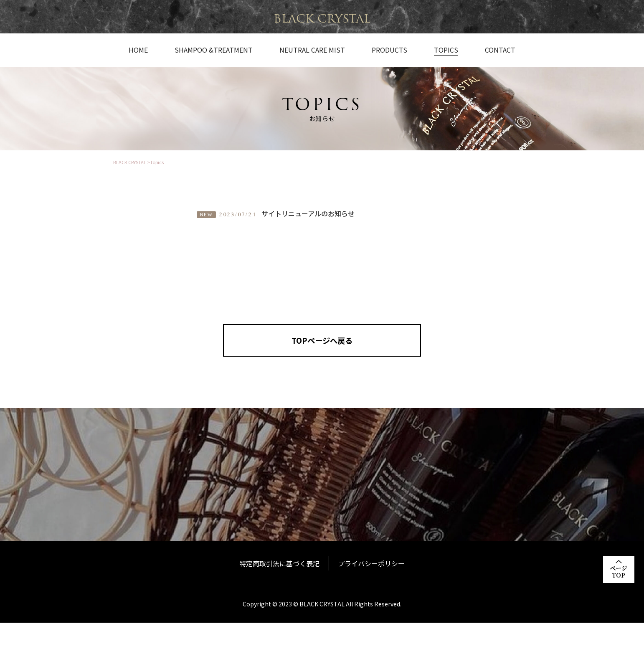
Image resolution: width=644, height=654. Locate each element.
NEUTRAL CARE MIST (312, 50)
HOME (138, 50)
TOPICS (446, 50)
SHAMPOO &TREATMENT (214, 50)
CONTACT (500, 50)
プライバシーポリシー (373, 595)
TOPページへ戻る (322, 346)
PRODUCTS (389, 50)
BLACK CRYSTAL (322, 19)
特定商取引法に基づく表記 (279, 595)
